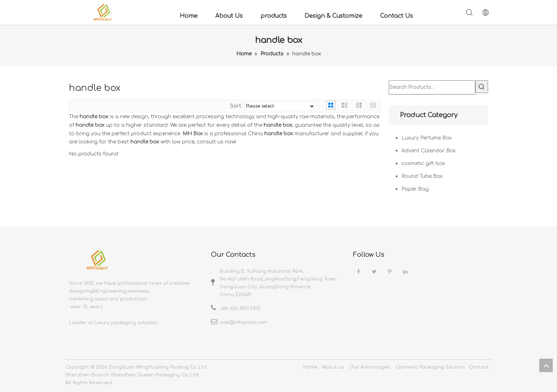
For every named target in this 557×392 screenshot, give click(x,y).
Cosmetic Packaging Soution (430, 367)
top (546, 365)
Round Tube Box (422, 176)
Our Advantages (370, 367)
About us (333, 367)
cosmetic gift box (423, 164)
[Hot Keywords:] (482, 87)
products (274, 16)
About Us (229, 16)
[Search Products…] (432, 87)
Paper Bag (415, 189)
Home (189, 16)
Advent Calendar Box (429, 151)
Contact (479, 367)
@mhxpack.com (248, 322)
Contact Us (396, 16)
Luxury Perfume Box (427, 138)
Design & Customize (333, 16)
